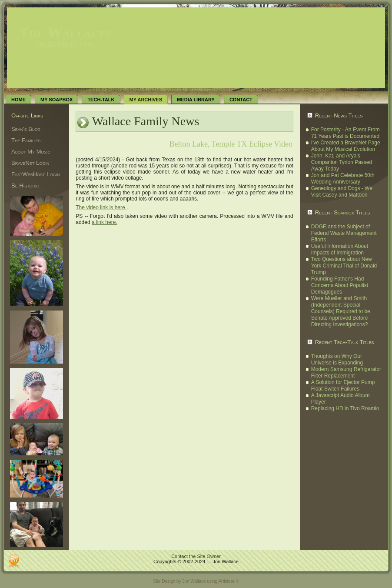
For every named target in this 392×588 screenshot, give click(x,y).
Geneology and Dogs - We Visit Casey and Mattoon (342, 192)
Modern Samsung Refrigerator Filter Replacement (346, 373)
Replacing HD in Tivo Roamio (345, 408)
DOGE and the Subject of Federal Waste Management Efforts (344, 233)
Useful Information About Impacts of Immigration (340, 249)
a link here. (105, 222)
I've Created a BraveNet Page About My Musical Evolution (346, 146)
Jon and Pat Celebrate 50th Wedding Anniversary (343, 179)
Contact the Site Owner (196, 556)
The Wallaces (65, 32)
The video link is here (101, 207)
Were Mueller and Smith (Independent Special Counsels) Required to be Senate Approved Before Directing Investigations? (341, 311)
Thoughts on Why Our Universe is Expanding (337, 359)
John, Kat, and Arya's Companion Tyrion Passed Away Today (342, 162)
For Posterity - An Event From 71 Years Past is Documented (345, 133)
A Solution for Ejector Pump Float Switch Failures (343, 386)
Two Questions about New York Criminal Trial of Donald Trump (344, 266)
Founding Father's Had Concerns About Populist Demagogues (340, 285)
